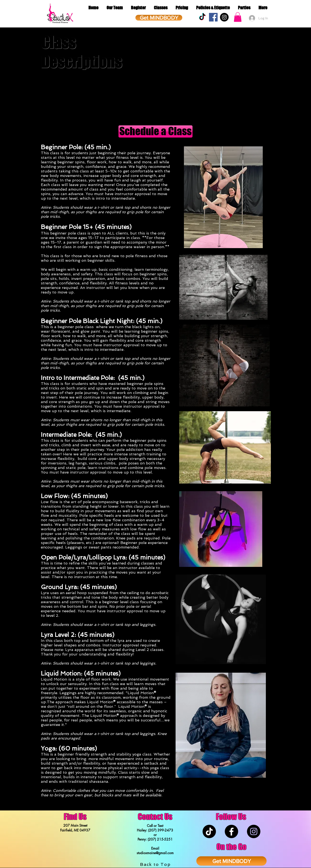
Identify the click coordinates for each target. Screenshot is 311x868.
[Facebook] (231, 831)
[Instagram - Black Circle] (224, 17)
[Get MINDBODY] (159, 18)
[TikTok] (202, 17)
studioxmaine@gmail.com (155, 853)
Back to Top (155, 864)
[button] (238, 17)
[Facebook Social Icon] (213, 17)
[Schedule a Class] (155, 131)
